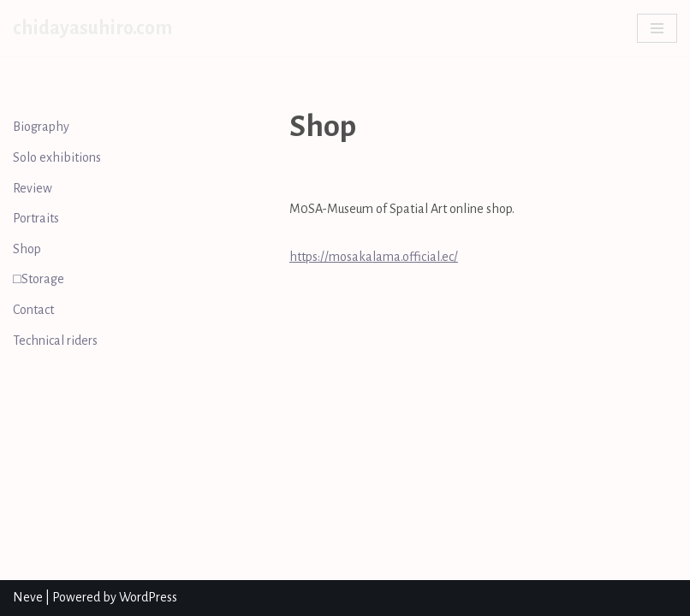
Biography (41, 127)
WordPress (148, 597)
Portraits (36, 218)
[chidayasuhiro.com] (92, 28)
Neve (28, 597)
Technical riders (55, 341)
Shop (27, 249)
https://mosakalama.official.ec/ (374, 257)
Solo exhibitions (57, 157)
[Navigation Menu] (657, 28)
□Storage (39, 279)
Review (33, 188)
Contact (33, 310)
